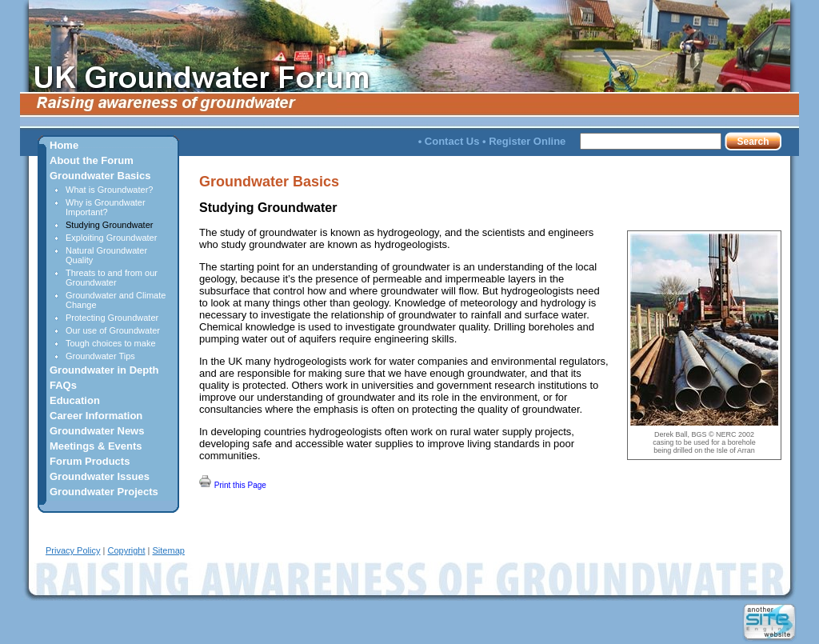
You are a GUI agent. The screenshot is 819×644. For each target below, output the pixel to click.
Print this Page (233, 482)
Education (75, 400)
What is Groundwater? (109, 190)
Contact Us (452, 141)
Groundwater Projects (104, 492)
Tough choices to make (111, 343)
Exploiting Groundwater (111, 238)
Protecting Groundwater (112, 318)
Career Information (96, 416)
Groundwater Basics (100, 176)
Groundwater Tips (100, 356)
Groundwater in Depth (104, 370)
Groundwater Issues (100, 476)
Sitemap (169, 550)
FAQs (63, 385)
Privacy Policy (73, 550)
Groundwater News (97, 431)
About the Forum (92, 160)
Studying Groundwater (109, 225)
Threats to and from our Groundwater (112, 278)
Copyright (126, 550)
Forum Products (90, 461)
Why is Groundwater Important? (106, 207)
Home (64, 145)
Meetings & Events (96, 446)
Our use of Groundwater (113, 330)
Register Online (527, 141)
